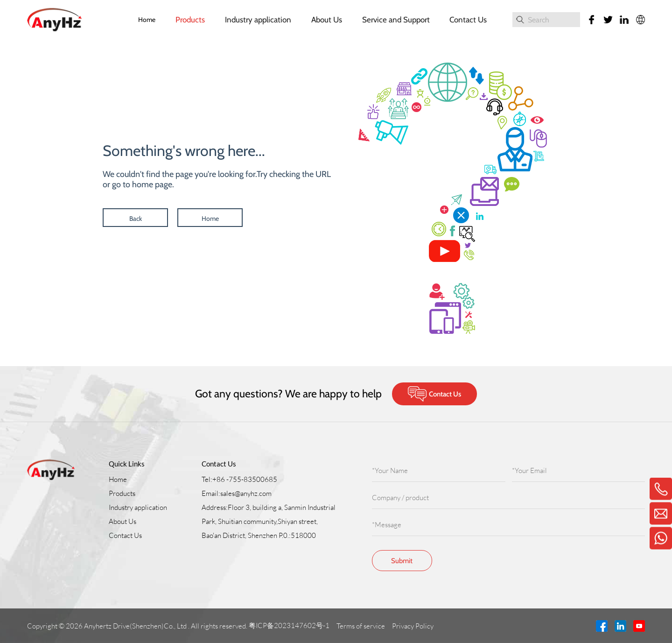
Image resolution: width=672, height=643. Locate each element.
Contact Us (468, 20)
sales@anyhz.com (246, 493)
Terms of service (361, 626)
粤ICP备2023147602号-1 (290, 625)
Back (136, 219)
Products (190, 20)
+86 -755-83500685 (245, 479)
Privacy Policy (413, 626)
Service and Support (396, 20)
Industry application (258, 20)
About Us (327, 20)
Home (147, 20)
